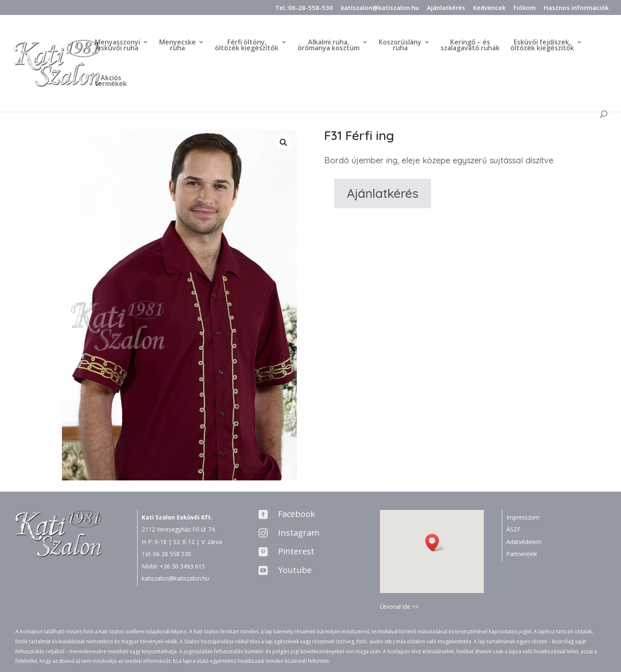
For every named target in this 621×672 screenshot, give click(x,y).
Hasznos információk (576, 8)
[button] (435, 543)
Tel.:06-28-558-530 (304, 8)
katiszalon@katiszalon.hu (380, 8)
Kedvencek (489, 8)
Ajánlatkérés (446, 8)
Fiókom (525, 8)
